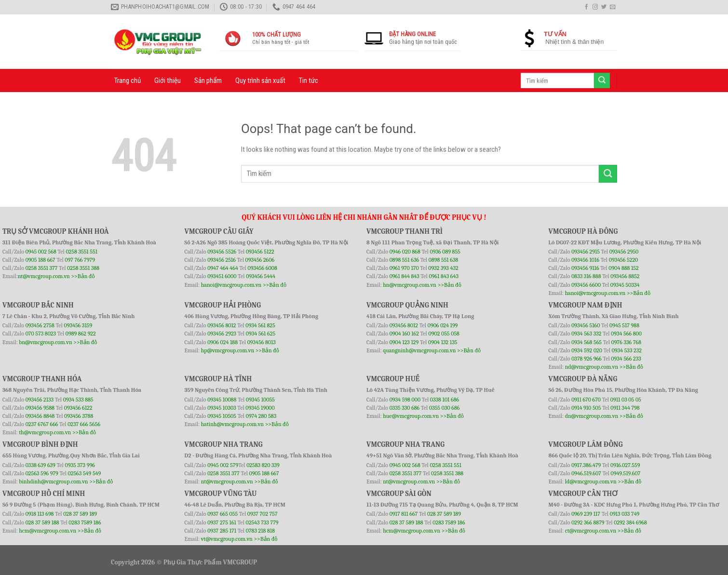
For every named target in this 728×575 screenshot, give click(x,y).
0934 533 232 (627, 350)
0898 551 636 (405, 260)
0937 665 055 (223, 514)
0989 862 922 (81, 334)
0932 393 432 (443, 268)
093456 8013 (262, 342)
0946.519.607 (586, 473)
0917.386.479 (587, 465)
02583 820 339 (263, 465)
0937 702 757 (263, 514)
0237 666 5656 (84, 424)
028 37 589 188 (42, 522)
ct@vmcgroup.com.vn (591, 531)
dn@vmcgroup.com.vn (592, 416)
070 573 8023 (41, 334)
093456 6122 (78, 408)
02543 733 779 (262, 522)
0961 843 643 (444, 276)
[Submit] (608, 174)
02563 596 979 (42, 473)
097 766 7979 (80, 260)
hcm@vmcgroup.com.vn (47, 531)
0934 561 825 (260, 325)
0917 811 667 (404, 514)
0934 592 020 (587, 350)
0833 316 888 (586, 276)
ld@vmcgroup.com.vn (591, 481)
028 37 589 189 (80, 514)
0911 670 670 (587, 400)
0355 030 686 (444, 408)
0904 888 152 (624, 268)
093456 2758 (40, 325)
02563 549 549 (85, 473)
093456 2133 (40, 400)
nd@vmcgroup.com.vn (592, 367)
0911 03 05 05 (626, 400)
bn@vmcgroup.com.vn (46, 342)
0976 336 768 (626, 342)
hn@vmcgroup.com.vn (410, 285)
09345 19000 (260, 408)
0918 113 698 (40, 514)
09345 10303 (222, 408)
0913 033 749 (625, 514)
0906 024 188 (223, 342)
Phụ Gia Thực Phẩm (193, 562)
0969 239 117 (586, 514)
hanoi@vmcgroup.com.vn (231, 285)
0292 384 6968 (630, 522)
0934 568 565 (587, 342)
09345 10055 (260, 400)
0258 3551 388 (83, 268)
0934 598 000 (406, 400)
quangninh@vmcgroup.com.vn (419, 350)
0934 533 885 (78, 400)
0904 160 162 (405, 334)
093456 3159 (78, 325)
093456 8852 (625, 276)
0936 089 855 (445, 252)
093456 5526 (222, 252)
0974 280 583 (261, 416)
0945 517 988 (624, 325)
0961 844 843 (404, 276)
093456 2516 (222, 260)
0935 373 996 (80, 465)
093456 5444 (261, 276)
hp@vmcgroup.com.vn (228, 350)
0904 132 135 (443, 342)
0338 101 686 (445, 400)
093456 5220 (624, 260)
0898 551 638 (444, 260)
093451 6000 (222, 276)
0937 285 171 (222, 531)
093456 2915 (586, 252)
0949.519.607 (626, 473)
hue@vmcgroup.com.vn (411, 416)
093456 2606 (260, 260)
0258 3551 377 (42, 268)
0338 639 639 (41, 465)
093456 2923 (222, 334)
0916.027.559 (625, 465)
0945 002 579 (223, 465)
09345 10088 (222, 400)
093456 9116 (585, 268)
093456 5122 (260, 252)
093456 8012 (222, 325)
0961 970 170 (405, 268)
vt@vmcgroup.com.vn (227, 539)
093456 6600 (586, 285)
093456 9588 (40, 408)
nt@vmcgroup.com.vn (44, 276)
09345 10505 (222, 416)
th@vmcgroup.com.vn (45, 432)
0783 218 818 (260, 531)
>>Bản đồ (83, 276)
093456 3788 (79, 416)
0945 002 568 (42, 252)
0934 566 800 (626, 334)
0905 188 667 (41, 260)
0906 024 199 (443, 325)
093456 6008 (262, 268)
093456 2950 (624, 252)
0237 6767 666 (42, 424)
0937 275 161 (222, 522)
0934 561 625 (261, 334)
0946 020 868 (406, 252)
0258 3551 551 (81, 252)
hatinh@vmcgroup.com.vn (232, 424)
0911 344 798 (625, 408)
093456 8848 (40, 416)
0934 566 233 (626, 359)
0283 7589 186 (85, 522)
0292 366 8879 (588, 522)
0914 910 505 (586, 408)
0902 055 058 (444, 334)
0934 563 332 (587, 334)
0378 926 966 (587, 359)
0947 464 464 (223, 268)
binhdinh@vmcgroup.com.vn (53, 481)
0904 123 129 (405, 342)
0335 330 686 (405, 408)
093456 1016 (585, 260)
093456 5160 (586, 325)
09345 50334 (625, 285)
